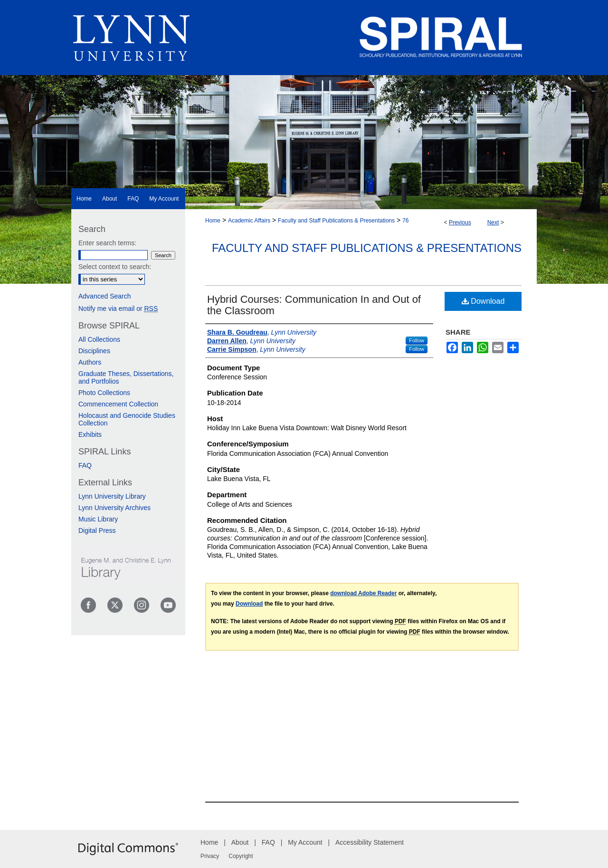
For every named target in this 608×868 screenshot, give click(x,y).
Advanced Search (105, 296)
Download (483, 301)
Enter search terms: (107, 243)
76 (405, 221)
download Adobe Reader (363, 593)
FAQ (85, 465)
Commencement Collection (118, 404)
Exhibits (90, 434)
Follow (417, 340)
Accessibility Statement (370, 842)
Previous (460, 222)
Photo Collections (104, 393)
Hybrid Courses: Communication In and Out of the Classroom (314, 305)
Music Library (98, 519)
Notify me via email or (118, 309)
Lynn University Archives (114, 508)
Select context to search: (115, 267)
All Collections (99, 339)
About (240, 842)
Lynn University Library (112, 496)
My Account (305, 842)
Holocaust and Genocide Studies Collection (127, 419)
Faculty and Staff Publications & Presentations (336, 221)
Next (493, 222)
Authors (90, 362)
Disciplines (94, 351)
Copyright (241, 856)
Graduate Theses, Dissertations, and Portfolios (126, 377)
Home (213, 221)
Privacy (210, 856)
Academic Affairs (249, 221)
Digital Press (97, 530)
